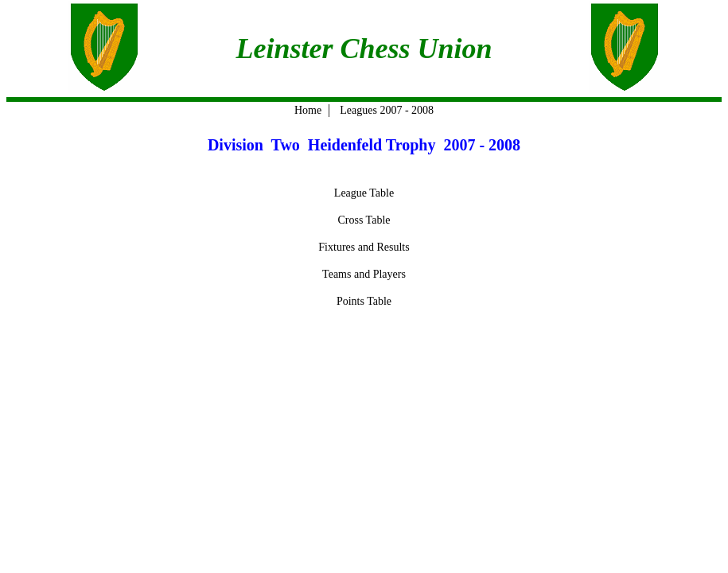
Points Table (364, 301)
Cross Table (364, 220)
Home (308, 110)
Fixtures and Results (364, 247)
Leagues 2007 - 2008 (387, 110)
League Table (364, 193)
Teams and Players (364, 274)
